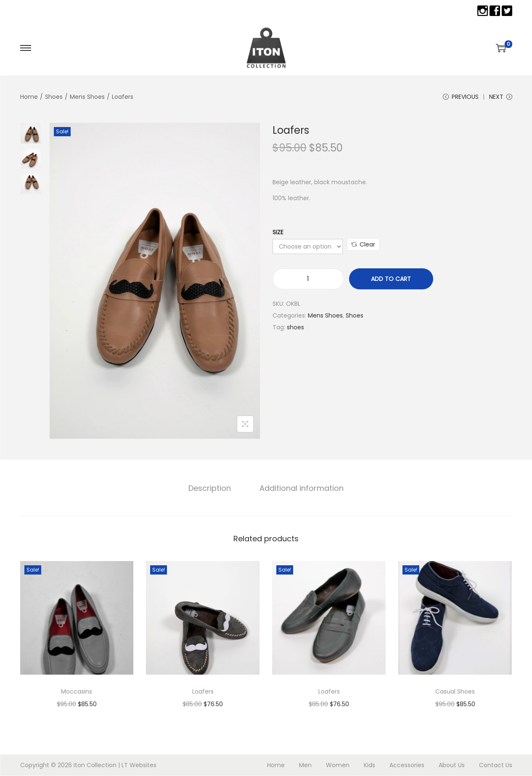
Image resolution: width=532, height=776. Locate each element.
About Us (452, 765)
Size (278, 233)
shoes (295, 328)
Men (305, 765)
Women (338, 765)
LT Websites (139, 765)
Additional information (301, 489)
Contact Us (496, 765)
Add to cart (391, 280)
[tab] (210, 489)
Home (29, 97)
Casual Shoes (455, 692)
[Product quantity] (308, 280)
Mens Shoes (87, 97)
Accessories (407, 765)
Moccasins (77, 692)
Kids (369, 765)
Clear (363, 245)
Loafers (203, 692)
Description (210, 489)
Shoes (54, 97)
